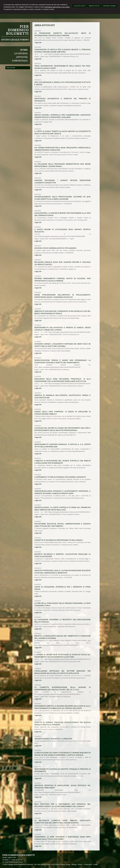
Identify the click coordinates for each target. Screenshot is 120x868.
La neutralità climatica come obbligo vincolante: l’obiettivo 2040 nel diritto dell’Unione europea (63, 822)
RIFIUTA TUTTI (94, 6)
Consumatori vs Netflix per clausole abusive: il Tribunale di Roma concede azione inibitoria (63, 51)
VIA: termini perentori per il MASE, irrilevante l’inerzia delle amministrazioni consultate (63, 149)
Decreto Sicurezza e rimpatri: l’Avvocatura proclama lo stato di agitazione (63, 555)
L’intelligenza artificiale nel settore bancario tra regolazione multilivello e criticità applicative (63, 672)
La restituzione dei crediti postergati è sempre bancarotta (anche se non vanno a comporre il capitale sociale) (63, 754)
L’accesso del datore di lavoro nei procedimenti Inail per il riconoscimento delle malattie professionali (63, 429)
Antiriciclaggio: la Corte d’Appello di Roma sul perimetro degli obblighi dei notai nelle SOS (63, 509)
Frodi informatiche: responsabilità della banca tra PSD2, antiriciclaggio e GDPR (63, 67)
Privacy (80, 864)
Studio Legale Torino (15, 40)
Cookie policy (88, 864)
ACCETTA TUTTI (79, 6)
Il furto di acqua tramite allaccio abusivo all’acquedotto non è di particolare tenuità (63, 132)
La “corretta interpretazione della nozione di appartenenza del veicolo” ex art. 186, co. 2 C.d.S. (63, 688)
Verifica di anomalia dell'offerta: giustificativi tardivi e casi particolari (63, 396)
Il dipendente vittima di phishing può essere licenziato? (60, 477)
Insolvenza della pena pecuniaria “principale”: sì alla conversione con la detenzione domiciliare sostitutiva (63, 380)
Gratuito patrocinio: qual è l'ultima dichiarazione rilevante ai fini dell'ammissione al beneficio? (63, 572)
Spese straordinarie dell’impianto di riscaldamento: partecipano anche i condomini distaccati (63, 296)
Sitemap (74, 864)
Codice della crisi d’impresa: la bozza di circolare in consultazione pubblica (63, 413)
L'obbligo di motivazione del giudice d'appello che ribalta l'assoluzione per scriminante (63, 462)
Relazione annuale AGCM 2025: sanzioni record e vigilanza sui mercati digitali (63, 263)
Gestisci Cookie (65, 864)
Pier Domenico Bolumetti (17, 30)
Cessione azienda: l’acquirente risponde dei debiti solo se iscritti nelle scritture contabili (63, 345)
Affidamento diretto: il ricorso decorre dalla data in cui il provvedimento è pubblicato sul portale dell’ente (63, 707)
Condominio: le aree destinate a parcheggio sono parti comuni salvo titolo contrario (63, 838)
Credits (96, 864)
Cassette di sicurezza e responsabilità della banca (59, 540)
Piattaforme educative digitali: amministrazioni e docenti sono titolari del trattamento (63, 525)
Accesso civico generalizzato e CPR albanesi (55, 248)
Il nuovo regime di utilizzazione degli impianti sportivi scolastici (63, 231)
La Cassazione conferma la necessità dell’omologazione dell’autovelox (63, 621)
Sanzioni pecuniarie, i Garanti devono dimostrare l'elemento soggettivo (63, 182)
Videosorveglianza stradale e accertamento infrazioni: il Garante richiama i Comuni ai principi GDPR (63, 492)
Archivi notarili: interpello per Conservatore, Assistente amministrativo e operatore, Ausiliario (63, 116)
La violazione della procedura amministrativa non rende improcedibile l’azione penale (63, 165)
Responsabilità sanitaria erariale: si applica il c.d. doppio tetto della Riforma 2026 (63, 446)
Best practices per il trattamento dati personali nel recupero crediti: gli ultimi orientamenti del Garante (63, 805)
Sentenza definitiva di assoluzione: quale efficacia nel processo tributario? (63, 787)
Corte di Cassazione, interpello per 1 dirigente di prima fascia (63, 588)
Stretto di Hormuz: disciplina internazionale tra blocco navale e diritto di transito (63, 724)
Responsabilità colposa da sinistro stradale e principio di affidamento (63, 770)
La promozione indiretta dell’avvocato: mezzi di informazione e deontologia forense (63, 34)
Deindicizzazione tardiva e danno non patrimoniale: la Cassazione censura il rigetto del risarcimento (63, 361)
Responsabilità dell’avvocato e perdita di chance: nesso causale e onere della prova (63, 329)
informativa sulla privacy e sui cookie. (57, 7)
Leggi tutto (38, 42)
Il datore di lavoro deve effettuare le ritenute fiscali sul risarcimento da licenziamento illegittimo (63, 656)
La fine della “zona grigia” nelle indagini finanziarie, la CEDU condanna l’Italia (63, 604)
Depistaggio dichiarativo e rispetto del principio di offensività (63, 100)
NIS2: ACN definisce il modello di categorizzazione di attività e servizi (63, 83)
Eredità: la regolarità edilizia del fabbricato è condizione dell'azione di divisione (63, 637)
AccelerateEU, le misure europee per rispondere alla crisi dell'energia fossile (63, 214)
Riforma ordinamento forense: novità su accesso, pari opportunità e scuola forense (63, 280)
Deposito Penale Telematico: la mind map (53, 739)
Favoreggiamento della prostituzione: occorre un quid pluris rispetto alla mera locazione (63, 198)
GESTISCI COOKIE (109, 6)
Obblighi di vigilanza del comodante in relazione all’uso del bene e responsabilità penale (63, 312)
